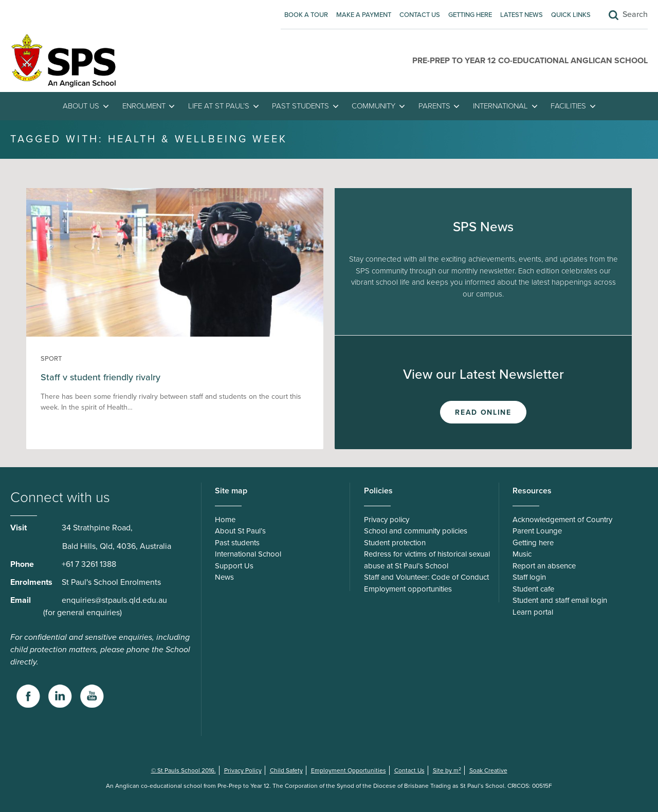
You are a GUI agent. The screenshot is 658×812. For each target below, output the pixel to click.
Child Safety (286, 770)
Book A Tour (306, 15)
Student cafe (533, 589)
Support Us (234, 566)
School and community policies (416, 531)
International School (248, 554)
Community (373, 106)
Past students (300, 106)
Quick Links (571, 15)
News (224, 577)
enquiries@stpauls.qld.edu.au (114, 600)
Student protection (395, 543)
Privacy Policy (243, 770)
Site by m (447, 770)
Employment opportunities (408, 589)
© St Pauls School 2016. (184, 770)
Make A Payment (364, 15)
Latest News (522, 15)
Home (225, 520)
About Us (81, 106)
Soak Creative (488, 770)
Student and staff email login (560, 600)
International (500, 106)
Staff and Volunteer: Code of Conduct (426, 577)
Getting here (470, 15)
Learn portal (533, 612)
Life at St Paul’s (219, 106)
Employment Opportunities (349, 770)
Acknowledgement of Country (562, 520)
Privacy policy (387, 520)
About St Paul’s (240, 531)
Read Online (483, 412)
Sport (51, 359)
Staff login (529, 577)
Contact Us (420, 15)
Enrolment (144, 106)
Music (522, 554)
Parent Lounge (537, 531)
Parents (434, 106)
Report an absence (544, 566)
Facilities (568, 106)
